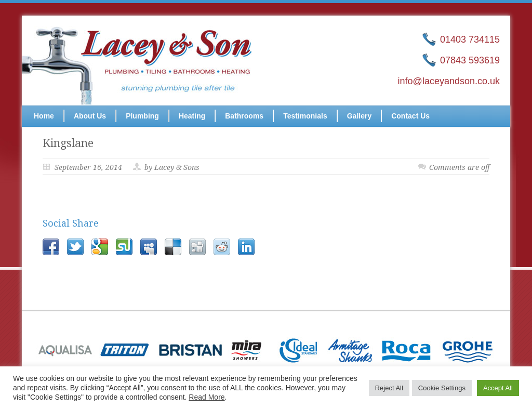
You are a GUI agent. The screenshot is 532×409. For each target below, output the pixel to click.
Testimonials (305, 116)
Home (44, 116)
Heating (192, 116)
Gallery (359, 116)
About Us (90, 116)
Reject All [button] (389, 388)
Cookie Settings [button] (442, 388)
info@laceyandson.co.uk (449, 81)
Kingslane (68, 143)
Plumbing (142, 116)
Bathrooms (244, 116)
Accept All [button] (498, 388)
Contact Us (410, 116)
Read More (207, 397)
